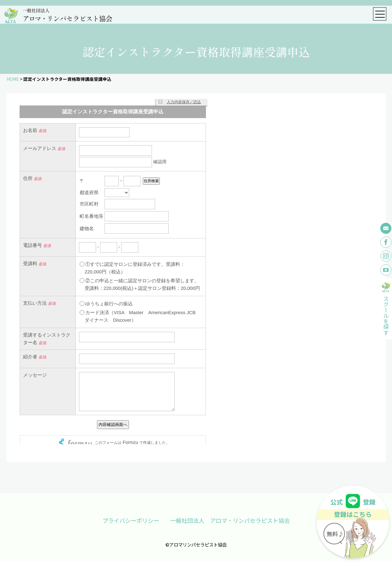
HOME (13, 79)
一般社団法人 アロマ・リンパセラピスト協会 (230, 520)
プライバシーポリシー (131, 520)
